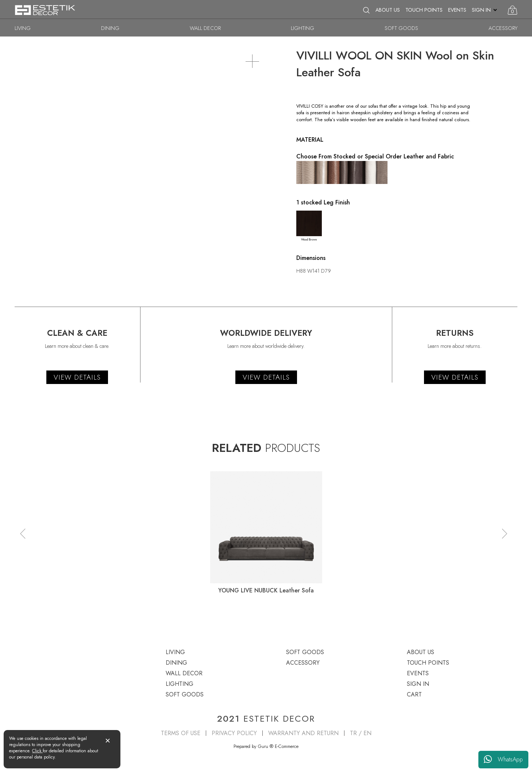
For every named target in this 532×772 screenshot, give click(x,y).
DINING (110, 28)
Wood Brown (309, 226)
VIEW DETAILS (77, 377)
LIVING (23, 28)
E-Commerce (287, 746)
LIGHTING (302, 28)
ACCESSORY (503, 28)
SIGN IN (481, 10)
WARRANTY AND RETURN (303, 733)
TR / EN (361, 733)
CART (414, 694)
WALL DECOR (205, 28)
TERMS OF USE (181, 733)
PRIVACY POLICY (234, 733)
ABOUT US (388, 10)
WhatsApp (503, 760)
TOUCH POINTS (424, 10)
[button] (23, 533)
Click (37, 751)
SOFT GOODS (401, 28)
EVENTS (457, 10)
